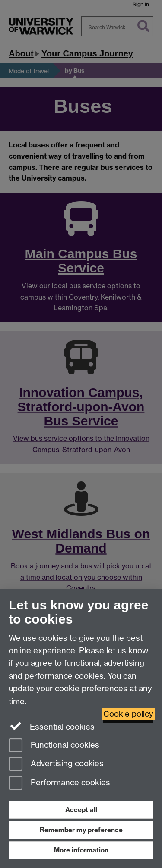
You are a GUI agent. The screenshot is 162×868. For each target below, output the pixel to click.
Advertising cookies (56, 764)
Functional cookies (54, 746)
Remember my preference (81, 830)
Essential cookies (52, 726)
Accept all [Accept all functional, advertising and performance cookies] (81, 810)
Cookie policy (128, 714)
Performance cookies (59, 783)
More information (81, 850)
